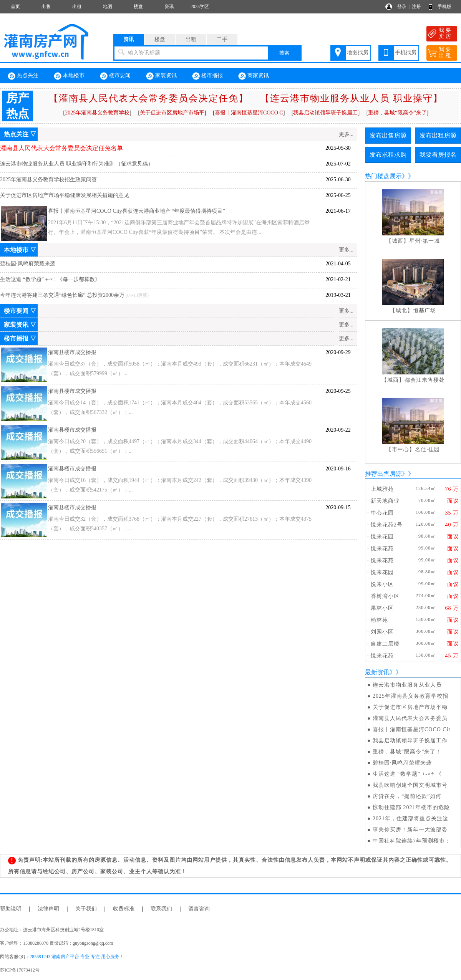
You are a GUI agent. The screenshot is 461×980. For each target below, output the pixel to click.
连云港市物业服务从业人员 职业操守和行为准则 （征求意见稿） (77, 164)
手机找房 (406, 52)
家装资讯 (161, 76)
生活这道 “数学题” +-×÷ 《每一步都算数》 (50, 279)
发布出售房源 (388, 135)
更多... (346, 134)
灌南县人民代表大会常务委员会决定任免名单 (61, 148)
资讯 (169, 7)
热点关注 (23, 76)
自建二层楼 (385, 644)
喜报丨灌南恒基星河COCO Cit (412, 729)
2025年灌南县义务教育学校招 (410, 696)
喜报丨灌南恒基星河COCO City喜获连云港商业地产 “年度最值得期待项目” (136, 211)
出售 (46, 7)
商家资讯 (254, 76)
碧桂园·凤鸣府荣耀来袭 (28, 264)
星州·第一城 (425, 241)
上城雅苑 (382, 489)
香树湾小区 (385, 596)
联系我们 (161, 909)
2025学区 (200, 7)
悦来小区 (382, 584)
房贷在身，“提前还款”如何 (407, 796)
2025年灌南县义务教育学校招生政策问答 (48, 180)
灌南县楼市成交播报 (72, 352)
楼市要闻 (115, 76)
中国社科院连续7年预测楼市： (412, 841)
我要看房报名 (438, 155)
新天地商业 (385, 501)
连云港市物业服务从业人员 (407, 685)
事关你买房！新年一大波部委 (410, 830)
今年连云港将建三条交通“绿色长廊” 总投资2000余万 (62, 295)
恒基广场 (425, 310)
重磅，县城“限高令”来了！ (407, 752)
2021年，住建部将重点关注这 (410, 819)
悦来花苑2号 (387, 525)
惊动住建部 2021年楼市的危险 (411, 807)
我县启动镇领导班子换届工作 (410, 741)
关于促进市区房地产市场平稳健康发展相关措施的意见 (65, 195)
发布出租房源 (438, 135)
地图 (108, 7)
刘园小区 (382, 632)
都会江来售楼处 (425, 380)
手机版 (444, 7)
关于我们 (86, 909)
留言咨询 (199, 909)
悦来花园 (382, 537)
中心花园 (382, 513)
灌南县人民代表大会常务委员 (410, 718)
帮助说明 (11, 909)
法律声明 (48, 909)
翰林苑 (379, 620)
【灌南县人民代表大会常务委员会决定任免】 (149, 98)
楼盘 (138, 7)
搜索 (284, 53)
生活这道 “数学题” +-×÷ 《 (407, 774)
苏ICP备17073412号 (20, 970)
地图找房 (358, 52)
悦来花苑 (382, 549)
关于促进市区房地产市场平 (172, 113)
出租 (77, 7)
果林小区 (382, 608)
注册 (416, 7)
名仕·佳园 (427, 449)
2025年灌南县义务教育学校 (97, 113)
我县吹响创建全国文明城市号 (410, 785)
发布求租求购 (388, 155)
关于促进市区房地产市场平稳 (410, 707)
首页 (15, 7)
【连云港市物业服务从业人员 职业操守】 (352, 98)
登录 (402, 7)
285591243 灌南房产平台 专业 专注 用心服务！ (77, 957)
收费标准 (124, 909)
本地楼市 (69, 76)
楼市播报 (207, 76)
